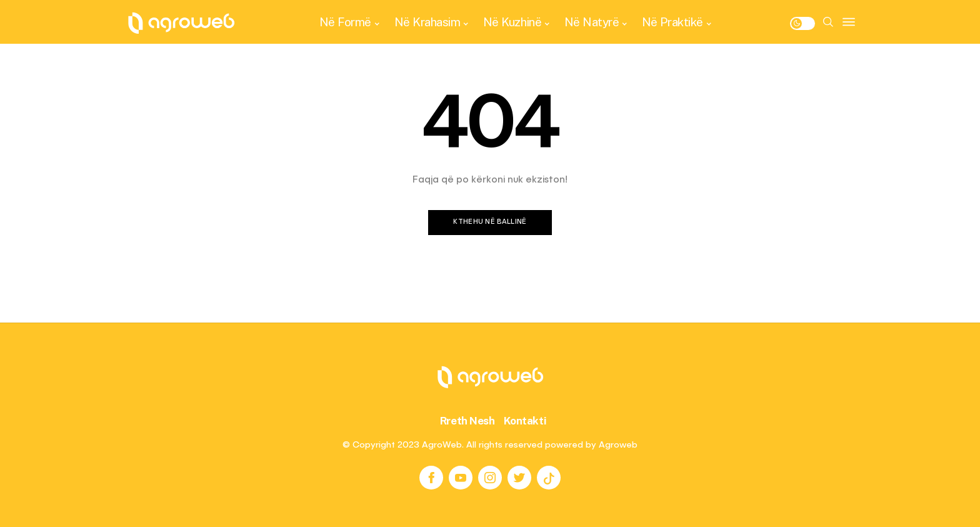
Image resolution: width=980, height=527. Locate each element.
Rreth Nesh (467, 421)
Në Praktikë (672, 22)
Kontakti (525, 421)
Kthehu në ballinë (490, 222)
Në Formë (345, 22)
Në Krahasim (427, 22)
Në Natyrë (592, 22)
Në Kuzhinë (512, 22)
